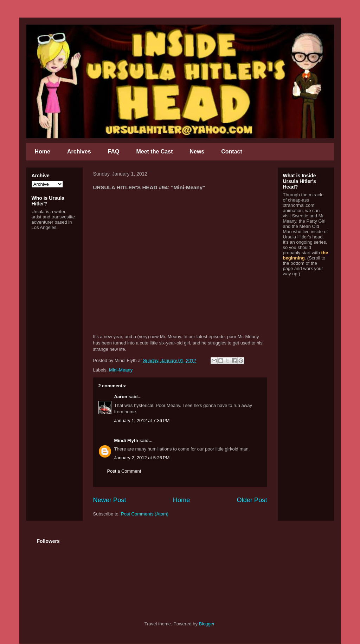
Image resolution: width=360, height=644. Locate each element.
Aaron (121, 397)
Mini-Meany (121, 370)
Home (43, 152)
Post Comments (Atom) (145, 514)
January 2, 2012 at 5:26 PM (142, 458)
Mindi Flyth (126, 441)
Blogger (207, 624)
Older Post (252, 500)
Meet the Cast (154, 152)
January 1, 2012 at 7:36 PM (142, 420)
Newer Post (110, 500)
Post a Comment (124, 471)
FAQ (114, 152)
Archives (79, 152)
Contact (232, 152)
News (197, 152)
